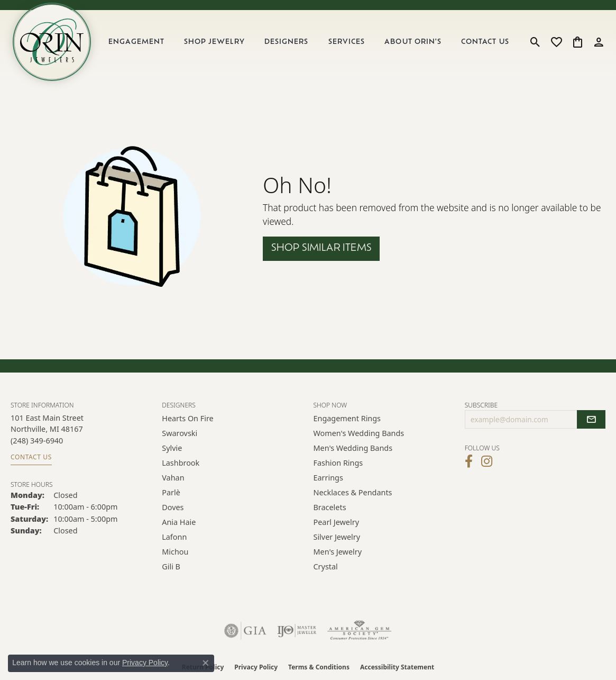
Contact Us (485, 42)
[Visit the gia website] (245, 631)
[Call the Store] (37, 441)
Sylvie (172, 448)
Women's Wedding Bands (359, 433)
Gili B (171, 566)
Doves (173, 507)
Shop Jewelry (214, 42)
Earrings (328, 478)
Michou (175, 552)
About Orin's (413, 42)
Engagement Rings (347, 418)
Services (347, 42)
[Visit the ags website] (359, 631)
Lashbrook (181, 463)
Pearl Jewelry (336, 522)
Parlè (171, 492)
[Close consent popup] (206, 663)
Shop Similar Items (321, 248)
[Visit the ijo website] (297, 631)
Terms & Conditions (319, 667)
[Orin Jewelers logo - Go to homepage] (52, 42)
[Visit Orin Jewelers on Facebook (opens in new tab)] (469, 461)
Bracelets (330, 507)
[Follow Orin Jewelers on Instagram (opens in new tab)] (487, 461)
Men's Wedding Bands (353, 448)
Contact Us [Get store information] (31, 457)
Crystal (326, 566)
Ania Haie (179, 522)
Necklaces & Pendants (353, 492)
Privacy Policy (256, 667)
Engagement (136, 42)
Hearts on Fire (187, 418)
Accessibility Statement (397, 667)
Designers (286, 42)
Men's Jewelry (338, 552)
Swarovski (180, 433)
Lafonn (174, 537)
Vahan (173, 478)
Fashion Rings (338, 463)
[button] (535, 42)
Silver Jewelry (337, 537)
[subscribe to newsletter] (591, 420)
